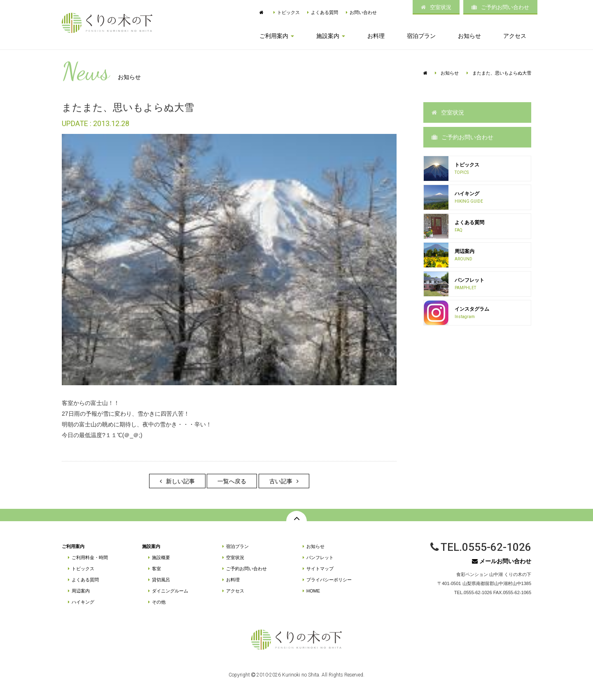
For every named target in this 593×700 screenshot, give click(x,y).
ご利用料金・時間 (88, 557)
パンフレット (318, 557)
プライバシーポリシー (327, 580)
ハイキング (81, 602)
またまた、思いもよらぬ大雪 (499, 73)
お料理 (376, 36)
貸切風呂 (159, 580)
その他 (157, 602)
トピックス (287, 12)
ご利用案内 (73, 546)
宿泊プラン (421, 36)
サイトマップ (318, 569)
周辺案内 (79, 591)
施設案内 (151, 546)
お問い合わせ (361, 12)
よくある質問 (323, 12)
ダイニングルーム (168, 591)
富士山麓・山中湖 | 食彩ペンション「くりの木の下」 (107, 23)
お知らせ (469, 36)
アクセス (515, 36)
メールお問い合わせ (502, 561)
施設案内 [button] (331, 36)
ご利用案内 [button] (277, 36)
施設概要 (159, 557)
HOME (311, 591)
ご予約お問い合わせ (500, 7)
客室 (155, 569)
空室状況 (436, 7)
